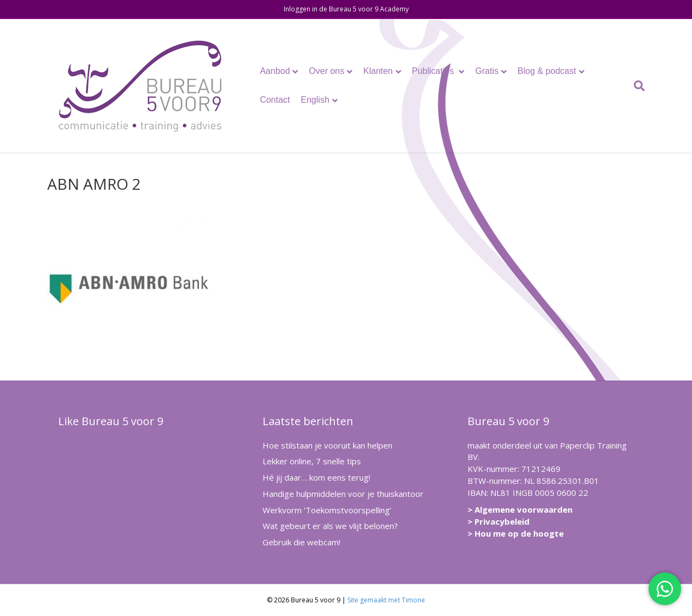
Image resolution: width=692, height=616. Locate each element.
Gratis (487, 71)
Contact (275, 100)
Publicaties (434, 71)
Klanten (378, 71)
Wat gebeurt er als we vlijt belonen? (330, 526)
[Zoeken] (637, 86)
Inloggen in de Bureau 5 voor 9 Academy (346, 9)
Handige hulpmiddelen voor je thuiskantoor (343, 494)
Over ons (326, 71)
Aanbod (275, 71)
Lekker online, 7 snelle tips (312, 461)
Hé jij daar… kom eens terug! (316, 477)
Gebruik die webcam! (301, 542)
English (315, 100)
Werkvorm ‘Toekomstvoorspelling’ (327, 510)
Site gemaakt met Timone (386, 600)
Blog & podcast (547, 71)
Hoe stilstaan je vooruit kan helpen (328, 445)
